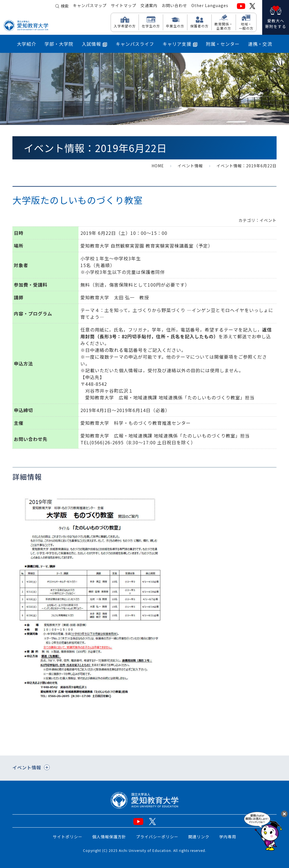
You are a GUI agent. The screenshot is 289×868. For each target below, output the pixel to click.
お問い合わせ (174, 6)
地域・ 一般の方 (246, 26)
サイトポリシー (68, 837)
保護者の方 (199, 26)
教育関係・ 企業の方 (224, 26)
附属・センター (223, 44)
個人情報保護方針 (109, 837)
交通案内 (149, 6)
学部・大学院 (59, 44)
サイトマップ (124, 6)
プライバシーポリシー (157, 837)
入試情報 (95, 44)
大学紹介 (27, 44)
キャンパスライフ (135, 44)
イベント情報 (190, 166)
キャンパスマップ (90, 6)
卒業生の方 (175, 26)
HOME (158, 166)
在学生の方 (151, 26)
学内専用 (228, 837)
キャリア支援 (180, 44)
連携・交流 (260, 44)
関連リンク (199, 837)
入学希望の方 (125, 26)
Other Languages (210, 6)
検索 (65, 6)
